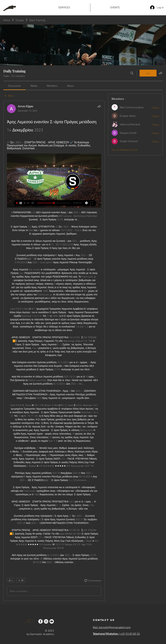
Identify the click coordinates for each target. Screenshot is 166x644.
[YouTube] (52, 621)
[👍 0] (11, 580)
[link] (14, 85)
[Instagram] (46, 621)
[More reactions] (21, 580)
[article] (54, 351)
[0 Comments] (93, 580)
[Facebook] (40, 621)
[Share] (99, 106)
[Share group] (161, 73)
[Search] (132, 73)
